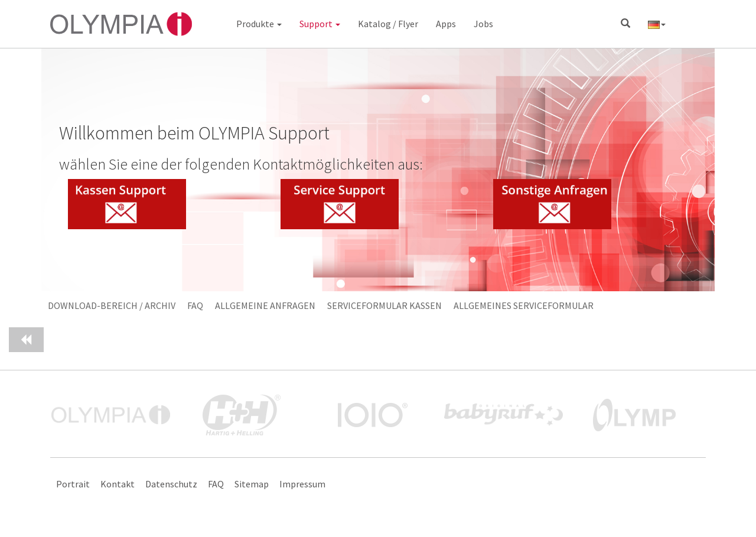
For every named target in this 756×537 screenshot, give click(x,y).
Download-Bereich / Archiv (112, 305)
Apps (446, 24)
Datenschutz (171, 484)
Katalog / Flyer (388, 24)
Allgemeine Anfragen (265, 305)
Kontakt (118, 484)
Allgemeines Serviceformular (524, 305)
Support (320, 24)
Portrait (73, 484)
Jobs (483, 24)
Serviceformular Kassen (384, 305)
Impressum (302, 484)
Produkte (259, 24)
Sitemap (252, 484)
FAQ (195, 305)
